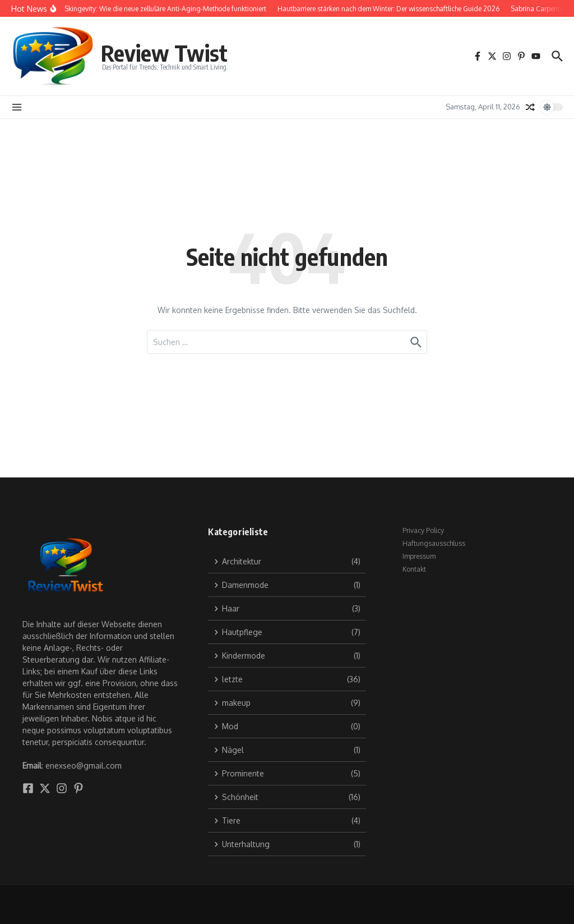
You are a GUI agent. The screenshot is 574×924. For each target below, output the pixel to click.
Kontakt (414, 569)
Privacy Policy (423, 530)
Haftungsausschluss (434, 543)
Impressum (419, 556)
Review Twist (164, 53)
